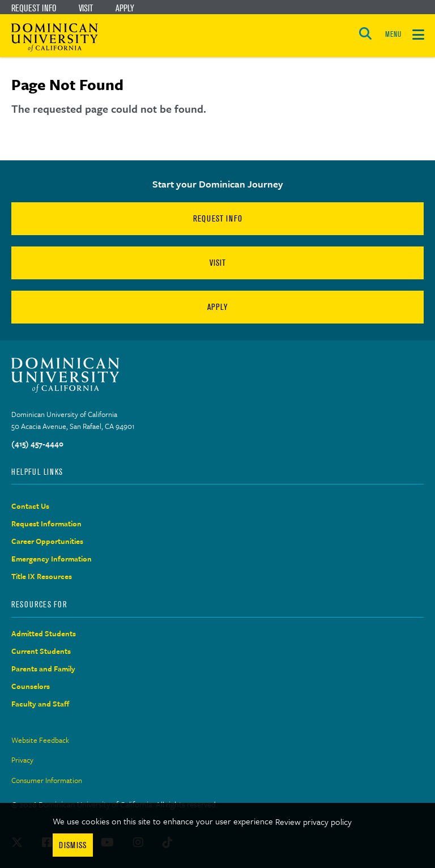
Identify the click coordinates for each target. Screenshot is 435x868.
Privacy (22, 760)
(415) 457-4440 (37, 444)
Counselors (31, 686)
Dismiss (73, 845)
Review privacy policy (314, 822)
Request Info (34, 8)
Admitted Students (44, 633)
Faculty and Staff (40, 704)
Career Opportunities (47, 541)
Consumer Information (47, 780)
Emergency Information (52, 559)
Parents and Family (43, 669)
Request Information (46, 524)
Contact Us (30, 506)
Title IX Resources (42, 576)
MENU (393, 34)
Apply (125, 8)
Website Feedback (40, 740)
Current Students (41, 651)
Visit (86, 8)
